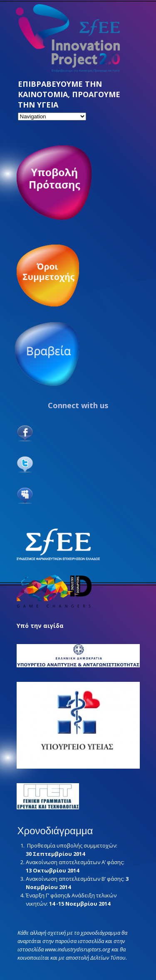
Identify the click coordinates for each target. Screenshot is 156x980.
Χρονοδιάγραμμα (55, 831)
